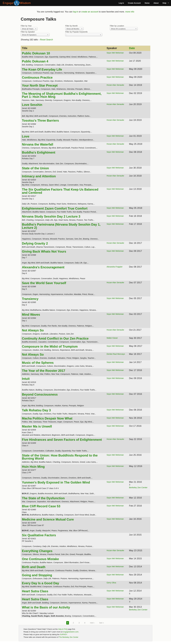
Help (164, 3)
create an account (90, 12)
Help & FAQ (63, 629)
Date (132, 48)
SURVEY (63, 634)
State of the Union (35, 168)
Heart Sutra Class (35, 591)
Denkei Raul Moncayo (116, 354)
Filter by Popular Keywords (76, 32)
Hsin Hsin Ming (33, 467)
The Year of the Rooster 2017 (44, 371)
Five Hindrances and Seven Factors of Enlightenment (62, 440)
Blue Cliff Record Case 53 (41, 506)
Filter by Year (26, 26)
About (156, 3)
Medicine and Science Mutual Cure (48, 519)
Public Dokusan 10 (36, 53)
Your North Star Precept (40, 86)
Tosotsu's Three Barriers (40, 121)
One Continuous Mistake (40, 559)
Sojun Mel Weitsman (115, 53)
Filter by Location (117, 26)
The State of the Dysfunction (43, 498)
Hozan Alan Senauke (115, 85)
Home (147, 3)
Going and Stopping (37, 575)
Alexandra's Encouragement (43, 267)
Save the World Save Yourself (44, 283)
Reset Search (46, 40)
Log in (121, 3)
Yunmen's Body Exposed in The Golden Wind (56, 482)
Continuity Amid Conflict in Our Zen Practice (55, 339)
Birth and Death (34, 567)
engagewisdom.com (71, 632)
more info (130, 12)
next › (92, 623)
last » (102, 623)
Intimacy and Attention (39, 176)
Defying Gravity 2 (35, 243)
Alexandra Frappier (115, 267)
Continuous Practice (37, 78)
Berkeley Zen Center (138, 487)
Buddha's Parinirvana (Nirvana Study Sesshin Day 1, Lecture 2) (61, 226)
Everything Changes (37, 551)
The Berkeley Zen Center (69, 637)
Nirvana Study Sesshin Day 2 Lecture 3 (51, 216)
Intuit (26, 379)
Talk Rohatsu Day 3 (36, 410)
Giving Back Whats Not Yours (44, 252)
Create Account (134, 3)
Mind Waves (31, 315)
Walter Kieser (112, 338)
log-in (76, 12)
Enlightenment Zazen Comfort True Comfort (55, 208)
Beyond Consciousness (40, 394)
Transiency (30, 299)
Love (26, 136)
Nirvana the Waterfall (38, 144)
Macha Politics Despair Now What (47, 418)
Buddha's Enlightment (39, 152)
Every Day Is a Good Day (40, 583)
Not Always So (33, 330)
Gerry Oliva (111, 583)
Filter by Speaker (28, 32)
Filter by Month (71, 26)
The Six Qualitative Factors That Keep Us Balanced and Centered (60, 191)
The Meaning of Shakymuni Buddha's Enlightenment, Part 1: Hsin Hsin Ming (62, 95)
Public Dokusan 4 (35, 61)
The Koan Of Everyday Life (42, 69)
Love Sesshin (32, 105)
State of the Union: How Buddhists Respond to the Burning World (60, 457)
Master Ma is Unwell (37, 426)
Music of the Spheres (38, 363)
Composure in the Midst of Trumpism (50, 347)
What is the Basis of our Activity (46, 607)
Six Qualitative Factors (39, 535)
